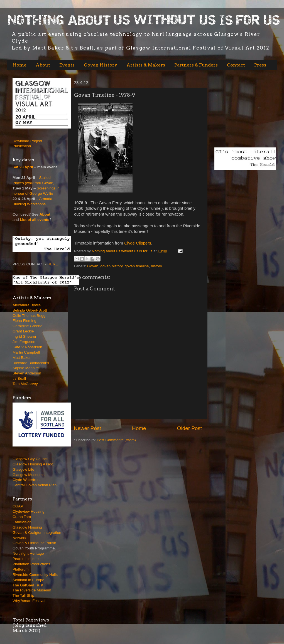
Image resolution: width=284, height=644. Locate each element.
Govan (93, 266)
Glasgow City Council (30, 459)
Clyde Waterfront (27, 480)
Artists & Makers (146, 65)
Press (260, 65)
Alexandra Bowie (27, 305)
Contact (236, 65)
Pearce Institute (26, 559)
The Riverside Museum (32, 590)
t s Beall (19, 378)
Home (19, 65)
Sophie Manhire (26, 368)
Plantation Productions (31, 564)
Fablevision (22, 522)
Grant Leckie (23, 331)
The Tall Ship (23, 595)
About (43, 65)
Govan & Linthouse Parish (34, 543)
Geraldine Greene (27, 326)
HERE (53, 264)
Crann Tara (22, 517)
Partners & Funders (196, 65)
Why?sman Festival (29, 601)
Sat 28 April (23, 167)
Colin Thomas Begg (29, 316)
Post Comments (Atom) (116, 440)
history (156, 266)
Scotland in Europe (28, 580)
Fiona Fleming (25, 321)
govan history (112, 266)
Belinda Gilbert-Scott (30, 310)
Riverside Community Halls (35, 575)
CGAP (18, 506)
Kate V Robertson (27, 347)
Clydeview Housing (29, 511)
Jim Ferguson (24, 342)
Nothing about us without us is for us (123, 251)
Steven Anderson (27, 373)
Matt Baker (22, 358)
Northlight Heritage (28, 553)
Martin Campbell (26, 352)
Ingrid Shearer (25, 336)
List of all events (35, 220)
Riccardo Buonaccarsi (31, 363)
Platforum (21, 569)
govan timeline (137, 266)
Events (67, 65)
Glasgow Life (23, 469)
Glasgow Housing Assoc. (33, 464)
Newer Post (87, 428)
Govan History (101, 65)
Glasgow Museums (29, 475)
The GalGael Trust (28, 585)
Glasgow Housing (27, 527)
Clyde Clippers (138, 243)
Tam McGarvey (25, 384)
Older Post (189, 428)
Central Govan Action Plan (35, 485)
